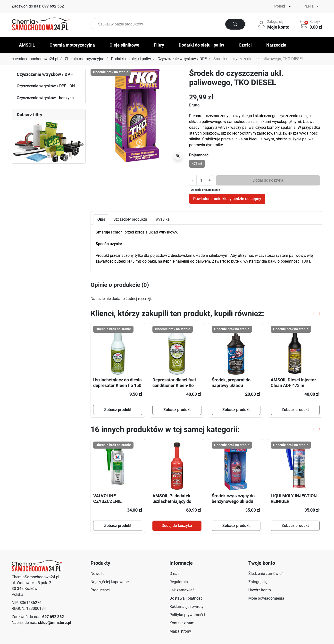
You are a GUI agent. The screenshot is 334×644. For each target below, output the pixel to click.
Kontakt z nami (182, 623)
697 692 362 (53, 6)
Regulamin (179, 582)
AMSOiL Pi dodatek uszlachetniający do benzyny (172, 501)
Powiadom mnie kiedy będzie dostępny (227, 199)
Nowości (98, 574)
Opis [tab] (101, 219)
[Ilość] (201, 180)
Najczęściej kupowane (110, 582)
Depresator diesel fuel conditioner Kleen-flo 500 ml (174, 386)
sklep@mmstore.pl (55, 623)
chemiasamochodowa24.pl (35, 59)
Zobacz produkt (118, 410)
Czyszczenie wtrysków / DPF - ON (46, 86)
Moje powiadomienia (266, 598)
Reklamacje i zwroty (187, 607)
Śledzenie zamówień (266, 574)
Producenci (100, 590)
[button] (311, 24)
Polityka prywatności (187, 615)
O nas (174, 574)
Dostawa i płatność (186, 598)
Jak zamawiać (182, 590)
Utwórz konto (260, 590)
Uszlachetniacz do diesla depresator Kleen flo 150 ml (117, 386)
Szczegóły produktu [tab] (130, 219)
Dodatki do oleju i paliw (131, 59)
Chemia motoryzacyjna (85, 59)
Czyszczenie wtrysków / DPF (182, 59)
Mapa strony (180, 631)
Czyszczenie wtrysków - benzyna (45, 98)
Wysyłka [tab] (163, 219)
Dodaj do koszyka (268, 180)
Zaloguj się (258, 582)
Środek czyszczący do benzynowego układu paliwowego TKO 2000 (233, 501)
